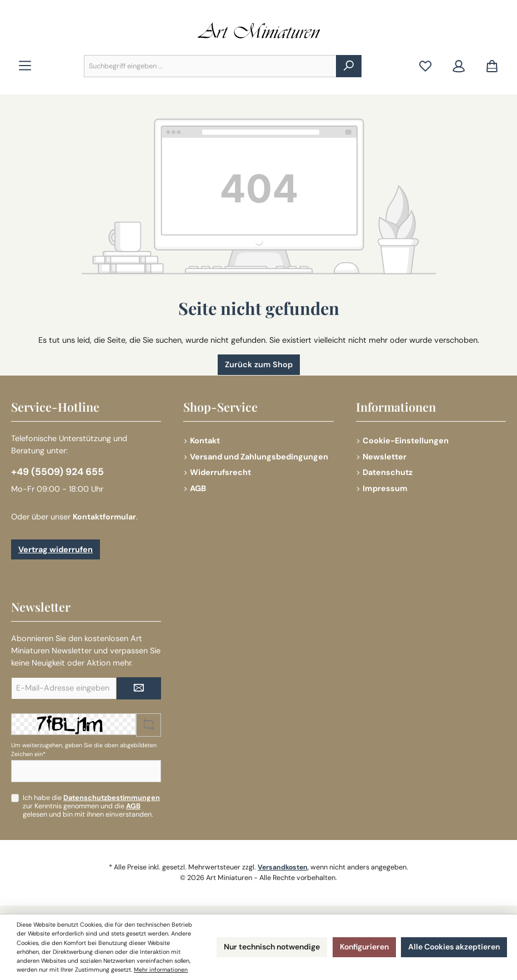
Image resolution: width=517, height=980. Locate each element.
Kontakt (205, 440)
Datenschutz (388, 472)
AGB (198, 488)
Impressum (385, 488)
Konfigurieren (356, 943)
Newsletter (385, 456)
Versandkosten (283, 867)
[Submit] (139, 688)
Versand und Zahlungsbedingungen (259, 456)
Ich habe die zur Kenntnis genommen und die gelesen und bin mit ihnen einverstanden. (91, 806)
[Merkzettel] (425, 66)
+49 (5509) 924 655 (58, 472)
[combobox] (210, 66)
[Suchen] (349, 66)
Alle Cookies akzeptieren (451, 943)
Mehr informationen (103, 970)
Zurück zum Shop (259, 364)
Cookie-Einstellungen (406, 440)
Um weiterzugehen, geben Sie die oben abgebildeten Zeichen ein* (84, 749)
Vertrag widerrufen (56, 549)
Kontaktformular (105, 517)
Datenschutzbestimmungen (112, 798)
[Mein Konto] (459, 66)
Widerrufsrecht (220, 472)
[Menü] (25, 66)
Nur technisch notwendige (257, 943)
